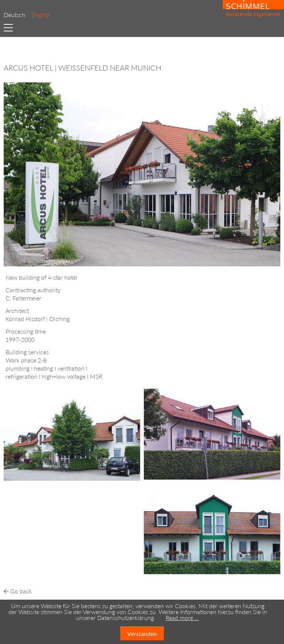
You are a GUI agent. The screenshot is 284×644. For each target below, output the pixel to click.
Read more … (182, 618)
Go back (21, 591)
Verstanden (142, 633)
